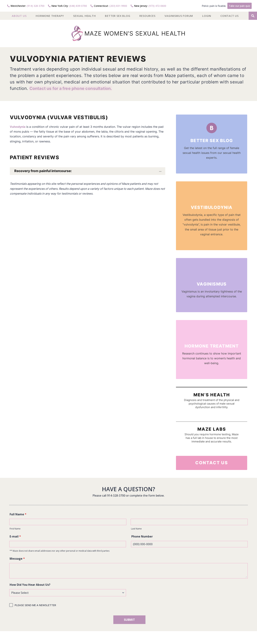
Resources (147, 16)
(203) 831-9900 (109, 6)
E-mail (15, 536)
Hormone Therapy (50, 16)
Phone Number (142, 536)
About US (19, 16)
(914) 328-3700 (26, 6)
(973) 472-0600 (148, 6)
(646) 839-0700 (67, 6)
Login (207, 16)
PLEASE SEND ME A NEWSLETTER (35, 605)
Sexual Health (84, 16)
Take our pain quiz (240, 6)
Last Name (136, 529)
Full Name (18, 514)
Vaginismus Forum (179, 16)
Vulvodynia (18, 127)
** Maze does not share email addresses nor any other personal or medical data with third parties (60, 551)
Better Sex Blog (118, 16)
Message (17, 559)
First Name (15, 529)
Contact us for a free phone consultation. (73, 88)
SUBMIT (129, 620)
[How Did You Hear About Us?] (68, 593)
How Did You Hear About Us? (30, 585)
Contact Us (230, 16)
